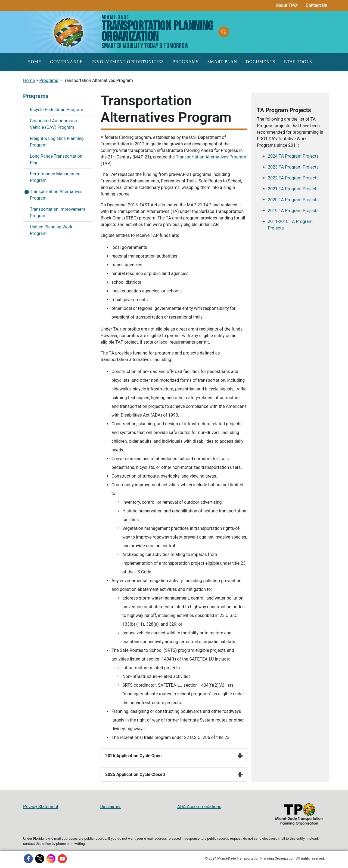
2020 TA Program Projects (293, 200)
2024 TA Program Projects (293, 156)
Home (34, 62)
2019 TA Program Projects (293, 211)
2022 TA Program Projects (293, 178)
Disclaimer (111, 807)
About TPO (286, 5)
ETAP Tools (298, 62)
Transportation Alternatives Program (211, 157)
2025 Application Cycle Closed (174, 774)
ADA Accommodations (199, 807)
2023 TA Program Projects (293, 167)
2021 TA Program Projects (293, 189)
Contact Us (316, 5)
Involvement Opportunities (128, 62)
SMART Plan (222, 62)
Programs (186, 62)
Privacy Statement (41, 807)
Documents (261, 62)
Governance (66, 62)
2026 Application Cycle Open (174, 756)
